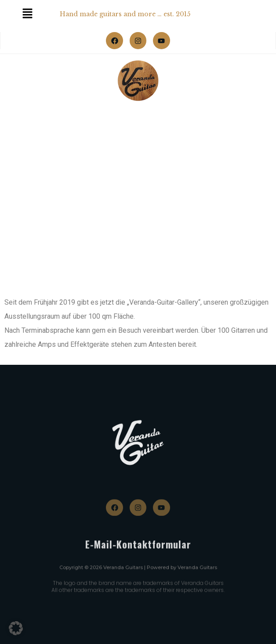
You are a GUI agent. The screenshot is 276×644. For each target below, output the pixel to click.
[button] (16, 628)
